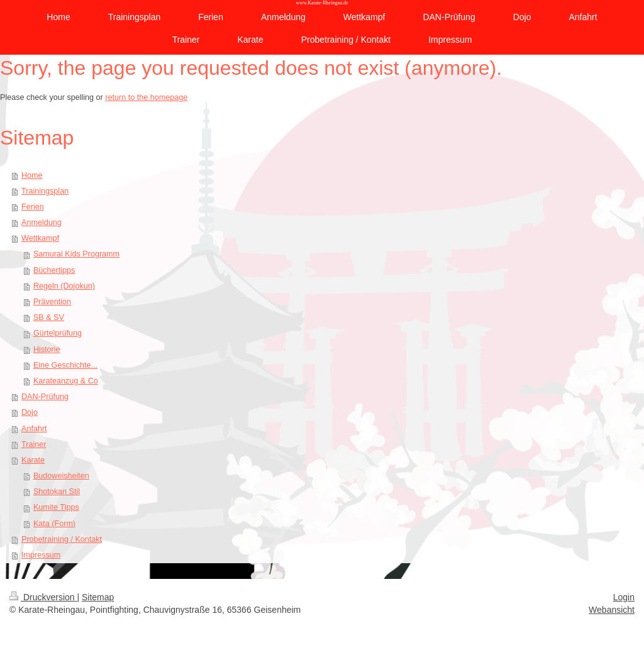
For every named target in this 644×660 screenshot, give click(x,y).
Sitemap (98, 597)
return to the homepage (146, 97)
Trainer (34, 444)
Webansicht (612, 610)
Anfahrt (34, 429)
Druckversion (43, 597)
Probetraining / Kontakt (62, 539)
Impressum (41, 555)
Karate (33, 460)
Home (32, 175)
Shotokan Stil (57, 492)
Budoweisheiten (61, 476)
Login (624, 597)
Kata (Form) (54, 524)
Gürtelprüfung (58, 333)
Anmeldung (42, 223)
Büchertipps (54, 270)
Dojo (30, 412)
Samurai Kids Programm (76, 254)
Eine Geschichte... (65, 365)
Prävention (52, 302)
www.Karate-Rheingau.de (322, 3)
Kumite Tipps (56, 507)
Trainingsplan (45, 191)
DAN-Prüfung (45, 397)
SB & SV (49, 317)
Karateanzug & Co (66, 381)
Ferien (33, 207)
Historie (47, 349)
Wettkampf (40, 238)
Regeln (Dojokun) (64, 286)
